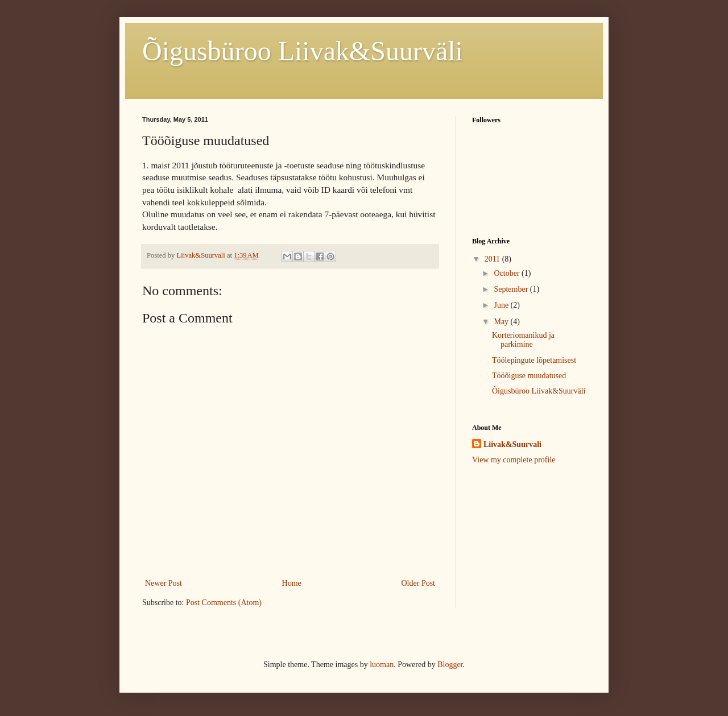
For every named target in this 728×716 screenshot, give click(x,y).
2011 (493, 259)
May (502, 322)
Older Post (419, 583)
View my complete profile (514, 460)
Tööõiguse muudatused (529, 376)
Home (292, 583)
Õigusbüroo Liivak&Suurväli (303, 51)
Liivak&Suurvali (512, 444)
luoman (382, 665)
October (508, 273)
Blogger (450, 665)
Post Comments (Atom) (224, 603)
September (512, 289)
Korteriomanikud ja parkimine (523, 340)
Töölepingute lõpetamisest (534, 360)
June (502, 305)
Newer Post (164, 583)
